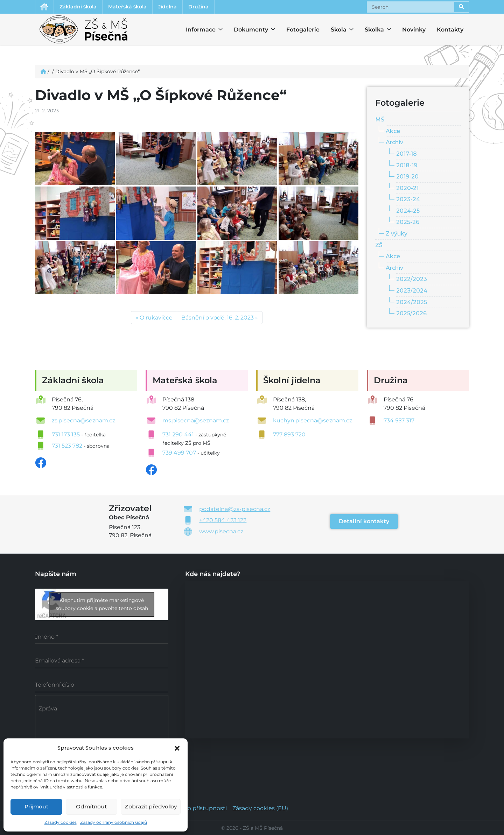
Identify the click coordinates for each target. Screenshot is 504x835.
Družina (198, 7)
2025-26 (408, 222)
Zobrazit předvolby (151, 806)
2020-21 (407, 188)
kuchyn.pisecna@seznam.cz (313, 420)
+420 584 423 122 (223, 520)
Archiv (394, 142)
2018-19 (407, 165)
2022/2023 (412, 279)
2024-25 (408, 211)
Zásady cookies (61, 822)
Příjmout (36, 806)
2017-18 (407, 154)
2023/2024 (412, 291)
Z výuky (397, 234)
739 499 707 (179, 453)
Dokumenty (247, 30)
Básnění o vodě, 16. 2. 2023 (218, 318)
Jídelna (167, 7)
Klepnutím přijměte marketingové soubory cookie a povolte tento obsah (102, 604)
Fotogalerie (303, 30)
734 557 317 (399, 420)
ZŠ (379, 245)
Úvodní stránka (44, 7)
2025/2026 (411, 313)
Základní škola (78, 7)
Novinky (414, 30)
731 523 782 (67, 446)
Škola (337, 30)
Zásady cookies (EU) (260, 808)
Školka (371, 30)
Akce (393, 131)
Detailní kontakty (364, 521)
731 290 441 (178, 434)
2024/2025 (412, 302)
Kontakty (450, 30)
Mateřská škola (127, 7)
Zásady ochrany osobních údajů (114, 822)
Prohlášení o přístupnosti (192, 808)
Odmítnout (91, 806)
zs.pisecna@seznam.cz (83, 420)
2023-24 (408, 199)
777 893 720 (289, 434)
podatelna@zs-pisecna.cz (235, 509)
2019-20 (407, 177)
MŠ (380, 120)
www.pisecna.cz (221, 531)
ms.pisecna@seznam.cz (196, 420)
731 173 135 (66, 434)
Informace (197, 30)
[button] (177, 748)
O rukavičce (156, 318)
